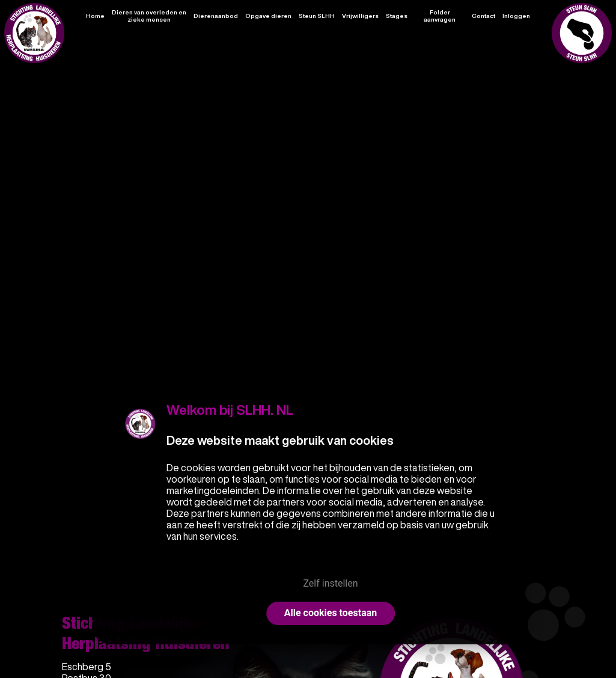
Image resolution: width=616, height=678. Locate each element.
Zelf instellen (330, 583)
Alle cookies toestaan (331, 613)
